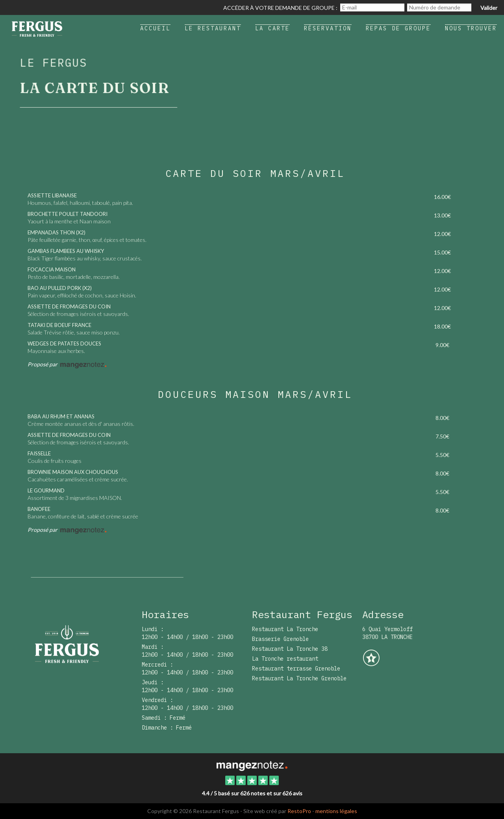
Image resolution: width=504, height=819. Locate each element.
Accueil (155, 28)
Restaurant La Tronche (285, 629)
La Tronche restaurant (285, 659)
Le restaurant (213, 28)
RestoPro (299, 811)
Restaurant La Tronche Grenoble (299, 678)
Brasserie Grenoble (280, 639)
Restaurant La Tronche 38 (290, 649)
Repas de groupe (398, 28)
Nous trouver (471, 28)
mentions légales (336, 811)
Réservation (328, 28)
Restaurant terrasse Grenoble (296, 669)
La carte (272, 28)
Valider (489, 8)
